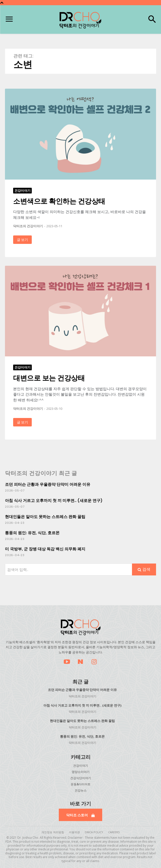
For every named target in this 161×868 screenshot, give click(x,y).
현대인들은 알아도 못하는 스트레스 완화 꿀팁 (45, 517)
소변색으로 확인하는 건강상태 (59, 201)
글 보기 (22, 240)
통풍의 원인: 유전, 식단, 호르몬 (32, 533)
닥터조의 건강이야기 (28, 226)
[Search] (144, 569)
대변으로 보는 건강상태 (49, 378)
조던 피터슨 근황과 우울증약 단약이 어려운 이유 (48, 484)
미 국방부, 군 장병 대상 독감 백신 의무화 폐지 (45, 549)
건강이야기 (22, 190)
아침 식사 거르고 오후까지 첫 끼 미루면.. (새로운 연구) (54, 501)
